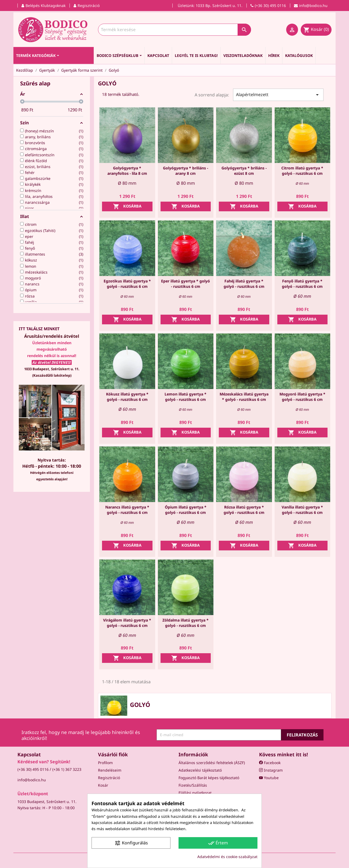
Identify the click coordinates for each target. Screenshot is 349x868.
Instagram (271, 770)
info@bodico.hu (32, 780)
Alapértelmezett (278, 95)
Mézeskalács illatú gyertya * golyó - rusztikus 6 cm (244, 397)
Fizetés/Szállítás (193, 785)
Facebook (270, 763)
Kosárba (127, 206)
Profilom (105, 763)
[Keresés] (174, 30)
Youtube (269, 778)
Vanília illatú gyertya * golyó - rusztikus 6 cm (302, 510)
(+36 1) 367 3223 (67, 769)
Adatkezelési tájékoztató (200, 770)
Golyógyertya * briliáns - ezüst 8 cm (244, 171)
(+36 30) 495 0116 (33, 769)
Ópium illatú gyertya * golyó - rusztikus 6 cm (186, 510)
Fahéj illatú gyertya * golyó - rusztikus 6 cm (244, 284)
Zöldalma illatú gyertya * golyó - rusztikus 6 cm (186, 623)
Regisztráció (109, 778)
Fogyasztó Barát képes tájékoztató (209, 778)
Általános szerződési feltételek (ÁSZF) (212, 763)
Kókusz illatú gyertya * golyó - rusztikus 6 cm (127, 397)
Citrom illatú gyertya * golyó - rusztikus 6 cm (302, 171)
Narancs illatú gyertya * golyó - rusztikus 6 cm (127, 510)
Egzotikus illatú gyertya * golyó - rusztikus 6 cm (127, 284)
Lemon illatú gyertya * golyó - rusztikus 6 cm (186, 397)
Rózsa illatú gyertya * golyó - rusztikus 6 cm (244, 510)
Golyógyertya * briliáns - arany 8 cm (186, 171)
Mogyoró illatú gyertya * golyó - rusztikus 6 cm (302, 397)
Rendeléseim (110, 770)
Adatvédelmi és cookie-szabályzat (227, 857)
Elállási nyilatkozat (195, 793)
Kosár (103, 785)
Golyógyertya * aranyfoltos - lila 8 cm (127, 171)
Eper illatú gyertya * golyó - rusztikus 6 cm (186, 284)
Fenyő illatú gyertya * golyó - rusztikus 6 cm (302, 284)
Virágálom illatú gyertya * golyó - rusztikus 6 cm (127, 623)
